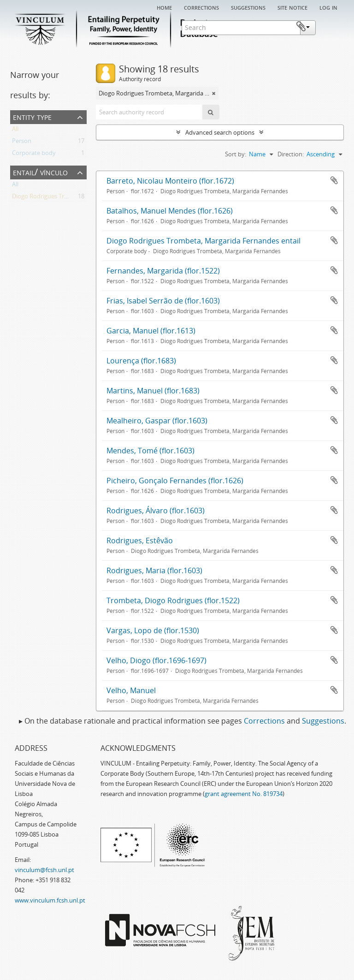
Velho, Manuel (131, 690)
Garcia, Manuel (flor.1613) (151, 331)
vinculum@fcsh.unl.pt (44, 870)
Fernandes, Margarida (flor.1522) (163, 271)
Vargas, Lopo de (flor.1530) (153, 630)
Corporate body (34, 154)
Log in (328, 7)
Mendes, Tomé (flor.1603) (150, 451)
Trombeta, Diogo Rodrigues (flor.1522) (173, 600)
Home (164, 7)
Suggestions (248, 7)
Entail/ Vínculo (40, 172)
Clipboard (330, 27)
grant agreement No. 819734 (244, 794)
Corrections (201, 7)
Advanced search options (220, 132)
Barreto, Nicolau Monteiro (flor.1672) (170, 181)
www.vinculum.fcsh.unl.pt (50, 900)
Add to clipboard (334, 180)
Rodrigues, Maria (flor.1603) (154, 570)
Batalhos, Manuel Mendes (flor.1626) (170, 211)
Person (22, 143)
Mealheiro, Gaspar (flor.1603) (157, 421)
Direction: (291, 154)
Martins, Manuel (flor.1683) (153, 391)
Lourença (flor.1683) (141, 361)
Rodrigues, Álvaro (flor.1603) (156, 511)
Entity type (32, 116)
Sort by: (236, 154)
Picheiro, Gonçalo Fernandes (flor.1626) (175, 481)
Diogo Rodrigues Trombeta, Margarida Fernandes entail (204, 241)
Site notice (292, 7)
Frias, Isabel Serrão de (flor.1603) (163, 301)
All (15, 131)
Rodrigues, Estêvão (140, 540)
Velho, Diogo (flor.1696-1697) (156, 660)
